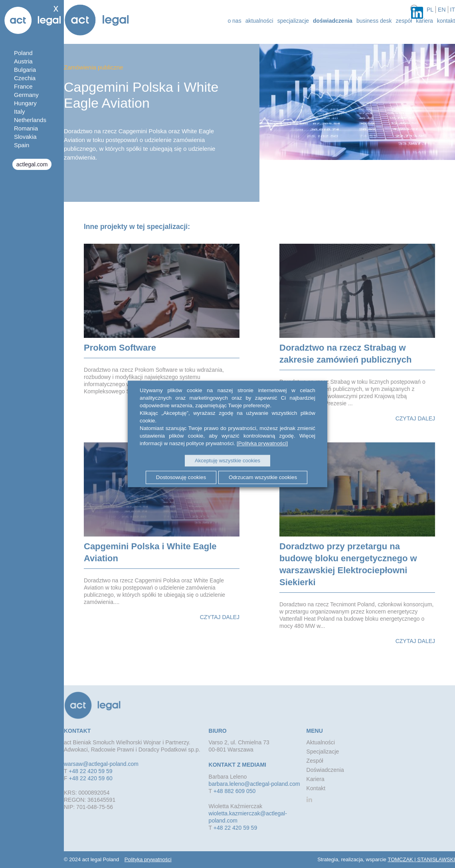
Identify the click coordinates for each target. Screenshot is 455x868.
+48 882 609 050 (235, 791)
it (453, 10)
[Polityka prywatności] (262, 443)
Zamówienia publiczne (93, 67)
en (442, 10)
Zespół (404, 21)
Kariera (424, 21)
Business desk (374, 21)
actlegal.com (32, 164)
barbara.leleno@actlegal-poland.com (254, 784)
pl (430, 10)
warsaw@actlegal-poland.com (101, 764)
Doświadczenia (333, 21)
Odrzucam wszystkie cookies (263, 477)
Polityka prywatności (148, 859)
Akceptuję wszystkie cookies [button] (227, 461)
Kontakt (446, 21)
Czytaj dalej (415, 418)
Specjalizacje (293, 21)
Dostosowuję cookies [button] (181, 477)
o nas (234, 21)
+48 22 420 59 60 (90, 778)
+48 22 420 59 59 (90, 771)
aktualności (259, 21)
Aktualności (321, 742)
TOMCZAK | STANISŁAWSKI (421, 859)
